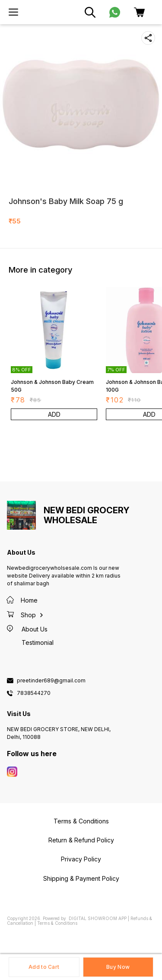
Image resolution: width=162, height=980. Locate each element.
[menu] (13, 12)
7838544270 (34, 693)
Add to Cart (44, 967)
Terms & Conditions (57, 923)
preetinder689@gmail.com (51, 681)
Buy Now (118, 967)
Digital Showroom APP (98, 918)
